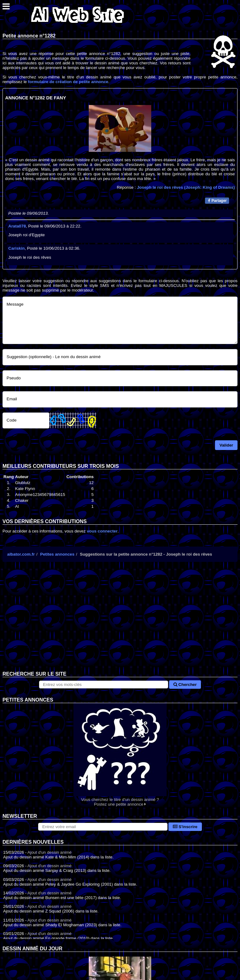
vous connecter (102, 531)
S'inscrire (185, 827)
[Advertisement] (120, 621)
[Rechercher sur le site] (104, 685)
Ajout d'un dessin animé (50, 852)
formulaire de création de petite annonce (68, 82)
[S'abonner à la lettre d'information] (103, 827)
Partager (217, 201)
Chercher (185, 685)
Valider (226, 445)
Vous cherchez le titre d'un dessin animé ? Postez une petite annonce (120, 755)
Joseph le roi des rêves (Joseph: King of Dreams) (186, 187)
